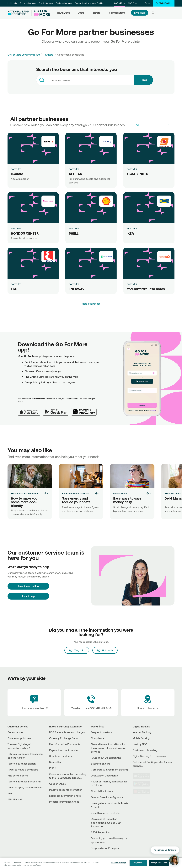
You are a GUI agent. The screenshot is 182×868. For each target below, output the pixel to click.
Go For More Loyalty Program (24, 55)
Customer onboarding (145, 750)
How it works (64, 13)
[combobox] (85, 80)
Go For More (119, 3)
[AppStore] (143, 776)
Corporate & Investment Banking (89, 3)
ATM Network (15, 799)
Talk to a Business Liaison (22, 764)
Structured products (61, 756)
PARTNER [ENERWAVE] (74, 284)
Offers (81, 13)
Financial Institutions (102, 791)
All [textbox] (138, 125)
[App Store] (30, 410)
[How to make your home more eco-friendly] (30, 476)
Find (144, 80)
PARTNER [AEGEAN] (74, 169)
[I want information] (28, 586)
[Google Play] (57, 410)
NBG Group (133, 3)
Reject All (138, 863)
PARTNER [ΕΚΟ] (16, 284)
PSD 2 (53, 768)
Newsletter (55, 762)
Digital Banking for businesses (149, 756)
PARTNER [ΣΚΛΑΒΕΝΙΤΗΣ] (132, 169)
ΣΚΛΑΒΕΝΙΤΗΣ (138, 174)
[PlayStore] (143, 784)
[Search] (153, 13)
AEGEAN (75, 174)
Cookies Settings (118, 863)
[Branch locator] (148, 703)
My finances (120, 493)
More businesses (91, 304)
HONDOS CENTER (25, 233)
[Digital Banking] (164, 3)
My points (140, 13)
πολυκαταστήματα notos (146, 289)
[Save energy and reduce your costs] (81, 476)
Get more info (15, 732)
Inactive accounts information (66, 790)
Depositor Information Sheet (65, 796)
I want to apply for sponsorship (25, 787)
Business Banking (64, 3)
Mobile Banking (141, 738)
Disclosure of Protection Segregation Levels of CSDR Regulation (107, 823)
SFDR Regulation (100, 832)
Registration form (116, 13)
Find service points (18, 776)
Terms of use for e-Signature (107, 797)
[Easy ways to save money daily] (132, 476)
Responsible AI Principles (105, 848)
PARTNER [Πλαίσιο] (16, 169)
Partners (96, 13)
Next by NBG (140, 744)
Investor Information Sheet (64, 802)
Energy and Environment (24, 493)
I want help (28, 596)
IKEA (130, 233)
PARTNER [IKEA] (132, 228)
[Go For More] (41, 13)
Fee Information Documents (65, 744)
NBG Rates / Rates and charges (67, 732)
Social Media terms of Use (106, 813)
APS (10, 793)
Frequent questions (102, 732)
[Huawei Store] (143, 792)
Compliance (98, 738)
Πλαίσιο (17, 174)
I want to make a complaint (23, 770)
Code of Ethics (57, 784)
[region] (91, 863)
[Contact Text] (91, 703)
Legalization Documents (104, 776)
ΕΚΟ (14, 289)
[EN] (147, 3)
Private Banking (46, 3)
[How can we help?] (34, 703)
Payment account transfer (64, 750)
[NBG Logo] (18, 13)
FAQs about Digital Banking (106, 758)
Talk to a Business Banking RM (24, 781)
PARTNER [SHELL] (74, 228)
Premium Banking (28, 3)
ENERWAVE (78, 289)
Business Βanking (101, 764)
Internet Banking (142, 732)
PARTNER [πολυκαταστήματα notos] (132, 284)
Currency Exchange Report (64, 738)
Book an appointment (20, 738)
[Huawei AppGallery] (85, 410)
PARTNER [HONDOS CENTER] (16, 228)
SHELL (74, 233)
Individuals (12, 3)
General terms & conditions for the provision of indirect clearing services (109, 748)
